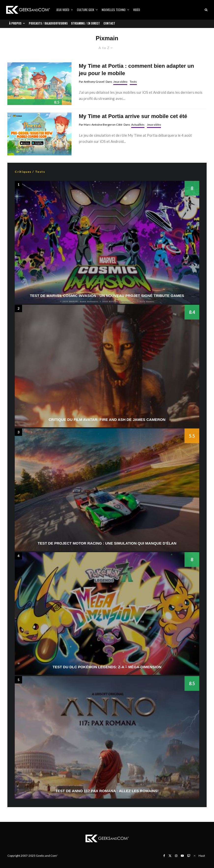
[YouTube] (182, 856)
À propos (15, 23)
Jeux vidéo (63, 10)
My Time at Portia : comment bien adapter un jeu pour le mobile (136, 69)
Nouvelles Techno (114, 10)
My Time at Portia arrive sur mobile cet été (133, 116)
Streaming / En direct (86, 23)
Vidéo (137, 10)
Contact (109, 23)
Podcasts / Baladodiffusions (48, 23)
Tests (133, 82)
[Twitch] (189, 856)
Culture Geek (86, 10)
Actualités (138, 125)
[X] (170, 856)
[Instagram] (176, 856)
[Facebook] (164, 856)
